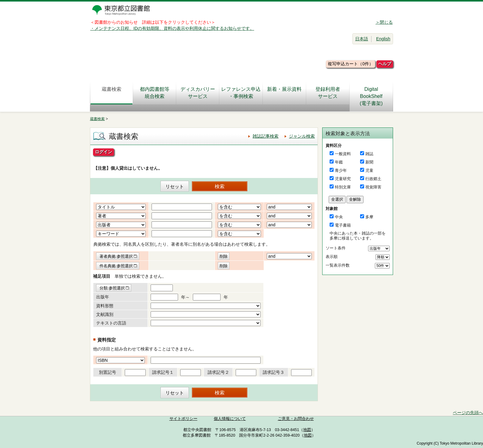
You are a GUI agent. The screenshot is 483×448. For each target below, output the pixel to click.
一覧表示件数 (338, 265)
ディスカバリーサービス (198, 93)
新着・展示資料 (284, 93)
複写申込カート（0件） (351, 64)
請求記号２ (218, 372)
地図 (307, 430)
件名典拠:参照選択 (116, 266)
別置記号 (108, 372)
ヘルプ (385, 64)
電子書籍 (343, 225)
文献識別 (105, 314)
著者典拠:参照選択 (116, 256)
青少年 (341, 170)
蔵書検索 (112, 93)
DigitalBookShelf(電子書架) (371, 96)
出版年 (103, 297)
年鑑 (339, 162)
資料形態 (105, 306)
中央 (339, 217)
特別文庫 (343, 187)
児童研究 (343, 179)
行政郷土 (373, 179)
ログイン (103, 152)
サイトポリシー (183, 419)
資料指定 (107, 340)
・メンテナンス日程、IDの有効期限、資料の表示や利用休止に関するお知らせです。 (172, 28)
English (383, 39)
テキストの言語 (111, 323)
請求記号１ (163, 372)
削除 (224, 256)
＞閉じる (384, 22)
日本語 (362, 39)
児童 (369, 170)
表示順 (332, 257)
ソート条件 (336, 248)
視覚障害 (373, 187)
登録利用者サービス (328, 93)
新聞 (369, 162)
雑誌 (369, 154)
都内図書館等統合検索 (155, 93)
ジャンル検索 (302, 136)
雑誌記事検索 (266, 136)
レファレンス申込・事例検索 (241, 93)
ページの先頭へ (468, 413)
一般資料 (343, 154)
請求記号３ (274, 372)
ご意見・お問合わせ (296, 419)
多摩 (369, 217)
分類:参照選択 (112, 288)
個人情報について (230, 419)
